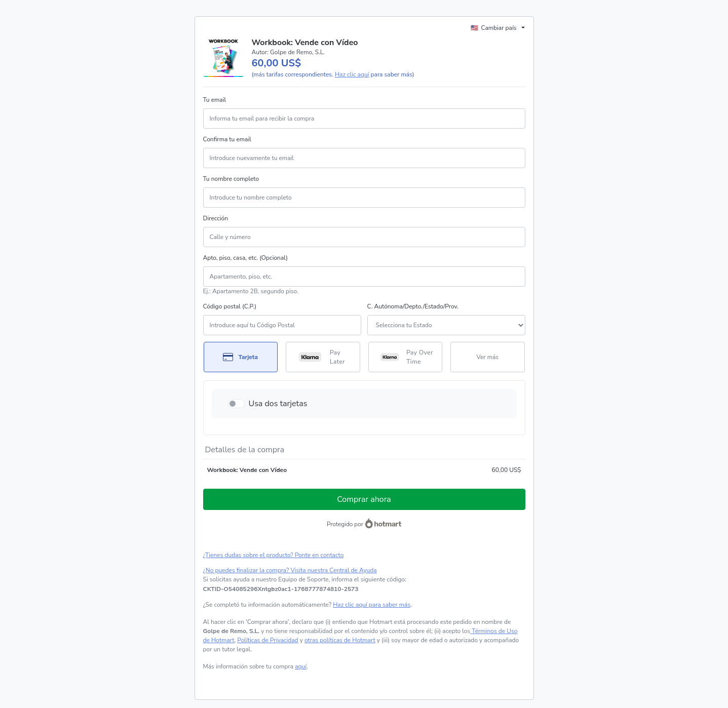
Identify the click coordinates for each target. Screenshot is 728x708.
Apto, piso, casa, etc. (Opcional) (245, 258)
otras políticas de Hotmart (340, 640)
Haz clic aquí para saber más (372, 605)
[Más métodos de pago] (488, 357)
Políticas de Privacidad (267, 640)
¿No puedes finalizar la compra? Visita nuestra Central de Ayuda (290, 570)
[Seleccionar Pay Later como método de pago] (323, 357)
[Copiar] (281, 589)
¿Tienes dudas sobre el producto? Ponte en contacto (274, 555)
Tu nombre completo (231, 179)
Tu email (215, 100)
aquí (301, 666)
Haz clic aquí (352, 74)
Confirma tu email (227, 139)
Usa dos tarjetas (278, 404)
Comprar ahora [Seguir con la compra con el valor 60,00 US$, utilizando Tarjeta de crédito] (364, 499)
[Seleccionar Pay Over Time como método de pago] (406, 357)
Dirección (216, 218)
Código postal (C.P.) (230, 306)
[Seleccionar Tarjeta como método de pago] (241, 357)
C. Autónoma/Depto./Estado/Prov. (413, 306)
